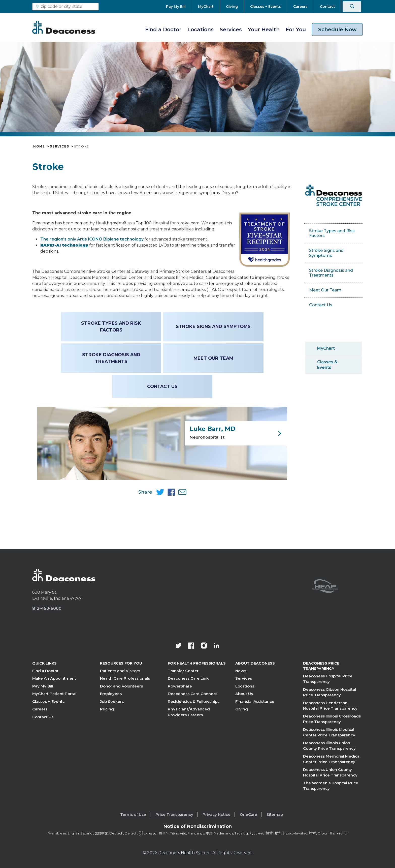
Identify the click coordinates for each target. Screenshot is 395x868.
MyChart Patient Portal (54, 694)
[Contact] (327, 7)
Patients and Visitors (120, 671)
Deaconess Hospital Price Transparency (328, 679)
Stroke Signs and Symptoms (213, 326)
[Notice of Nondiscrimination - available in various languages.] (198, 827)
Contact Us (43, 717)
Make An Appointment (54, 679)
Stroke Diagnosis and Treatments (112, 358)
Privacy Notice (217, 814)
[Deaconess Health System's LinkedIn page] (216, 646)
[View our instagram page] (204, 646)
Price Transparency (174, 814)
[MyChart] (206, 7)
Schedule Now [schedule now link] (337, 29)
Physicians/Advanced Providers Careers (189, 712)
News (241, 671)
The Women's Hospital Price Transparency (331, 786)
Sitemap (275, 814)
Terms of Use (133, 814)
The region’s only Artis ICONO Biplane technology (92, 239)
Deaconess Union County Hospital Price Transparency (330, 772)
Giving (242, 709)
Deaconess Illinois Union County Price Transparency (329, 746)
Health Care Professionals (125, 679)
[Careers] (300, 7)
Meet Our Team (213, 358)
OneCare (249, 814)
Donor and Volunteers (121, 686)
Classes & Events (327, 365)
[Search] (352, 7)
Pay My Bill (43, 686)
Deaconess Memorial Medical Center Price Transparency (332, 759)
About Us (244, 694)
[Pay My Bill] (179, 7)
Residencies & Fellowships (194, 701)
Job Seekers (112, 701)
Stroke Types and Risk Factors (112, 326)
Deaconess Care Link (188, 679)
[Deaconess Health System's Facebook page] (191, 646)
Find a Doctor (163, 29)
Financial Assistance (255, 701)
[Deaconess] (64, 27)
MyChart (326, 348)
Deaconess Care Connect (192, 694)
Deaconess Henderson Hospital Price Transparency (330, 706)
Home (39, 146)
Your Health (264, 29)
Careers (40, 709)
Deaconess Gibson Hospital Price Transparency (330, 692)
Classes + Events (48, 701)
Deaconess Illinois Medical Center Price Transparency (329, 732)
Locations (201, 29)
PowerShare (180, 686)
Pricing (107, 709)
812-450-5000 (47, 608)
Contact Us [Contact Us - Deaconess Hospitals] (162, 386)
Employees (111, 694)
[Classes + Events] (266, 7)
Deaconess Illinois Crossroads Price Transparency (332, 719)
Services (231, 29)
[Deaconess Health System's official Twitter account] (179, 646)
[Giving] (232, 7)
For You (296, 29)
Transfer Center (183, 671)
